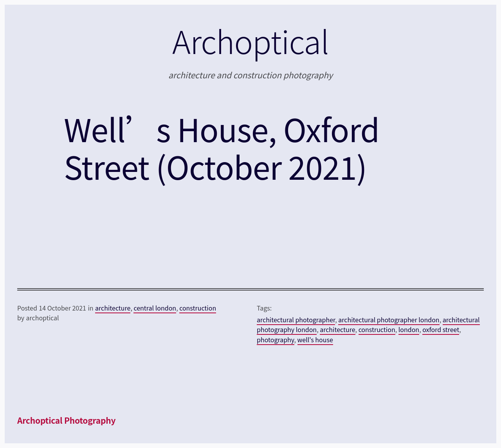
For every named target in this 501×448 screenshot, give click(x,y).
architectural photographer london (389, 320)
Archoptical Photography (66, 420)
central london (155, 308)
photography (276, 340)
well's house (315, 340)
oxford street (441, 329)
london (409, 329)
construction (198, 308)
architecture (113, 308)
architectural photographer (296, 320)
